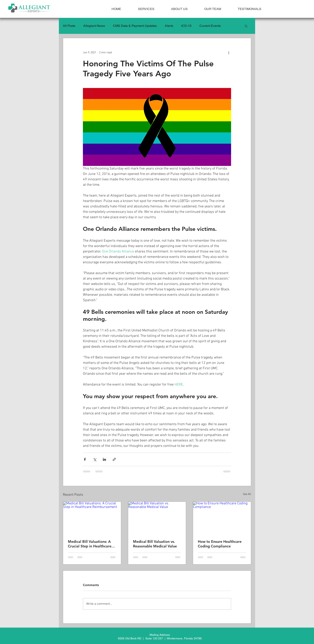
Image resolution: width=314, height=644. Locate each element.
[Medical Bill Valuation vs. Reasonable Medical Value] (157, 518)
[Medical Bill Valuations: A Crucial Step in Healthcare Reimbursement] (92, 518)
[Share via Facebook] (85, 459)
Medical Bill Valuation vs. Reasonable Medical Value (155, 544)
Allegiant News (94, 26)
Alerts (169, 26)
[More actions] (229, 52)
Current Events (210, 26)
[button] (246, 26)
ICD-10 (186, 26)
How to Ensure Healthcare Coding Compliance (220, 544)
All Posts (69, 26)
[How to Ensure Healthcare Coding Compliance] (222, 518)
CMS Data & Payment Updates (135, 26)
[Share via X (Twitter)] (95, 459)
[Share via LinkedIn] (104, 459)
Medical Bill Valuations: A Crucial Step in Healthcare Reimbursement (90, 544)
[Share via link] (114, 459)
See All (247, 494)
